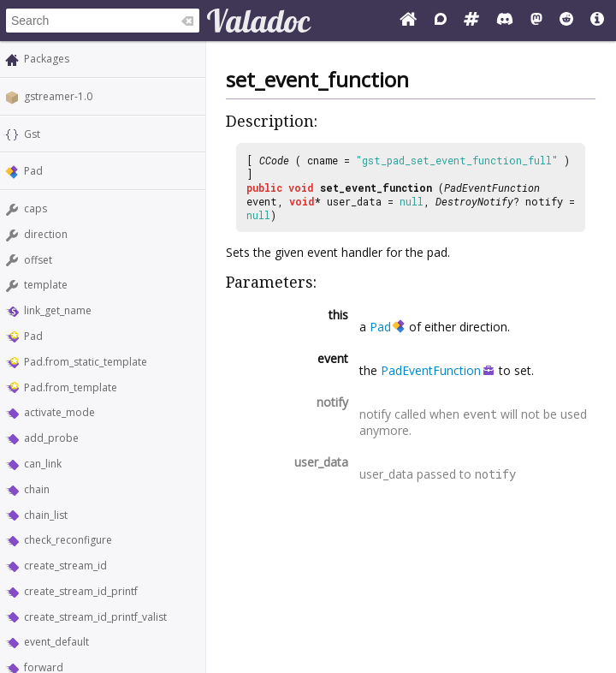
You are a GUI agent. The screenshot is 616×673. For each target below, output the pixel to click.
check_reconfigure (68, 540)
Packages (47, 59)
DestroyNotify (474, 201)
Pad (33, 171)
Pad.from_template (71, 387)
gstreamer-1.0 (58, 96)
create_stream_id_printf (81, 591)
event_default (56, 642)
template (46, 285)
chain (37, 489)
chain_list (46, 515)
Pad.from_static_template (86, 362)
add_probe (51, 438)
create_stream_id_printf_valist (95, 617)
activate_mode (59, 412)
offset (38, 260)
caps (36, 208)
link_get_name (58, 310)
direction (46, 234)
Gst (32, 134)
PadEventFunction (492, 188)
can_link (43, 464)
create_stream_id (65, 566)
